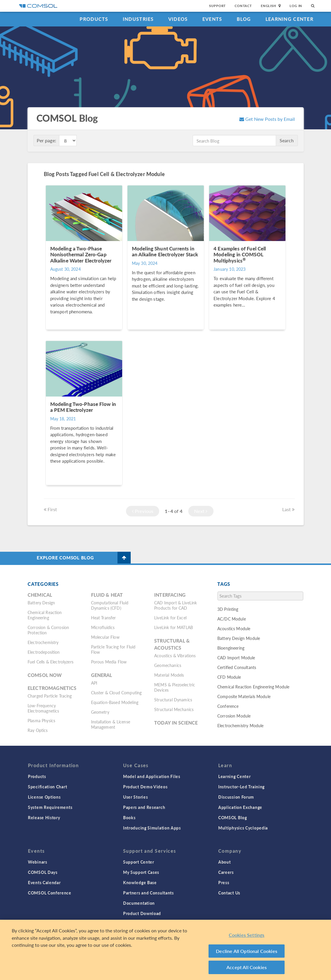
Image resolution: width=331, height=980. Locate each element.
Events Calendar (44, 882)
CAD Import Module (236, 658)
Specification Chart (47, 787)
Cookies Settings (247, 935)
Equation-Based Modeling (115, 702)
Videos (178, 19)
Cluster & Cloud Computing (116, 693)
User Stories (135, 797)
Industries (138, 19)
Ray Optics (38, 730)
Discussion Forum (236, 797)
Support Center (139, 862)
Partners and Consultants (148, 893)
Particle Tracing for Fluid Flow (113, 649)
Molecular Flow (105, 637)
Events (212, 19)
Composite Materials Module (244, 696)
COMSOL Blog (233, 817)
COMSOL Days (43, 872)
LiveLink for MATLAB (174, 627)
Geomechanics (168, 665)
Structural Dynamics (173, 700)
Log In (296, 6)
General (102, 675)
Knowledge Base (140, 882)
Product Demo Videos (145, 787)
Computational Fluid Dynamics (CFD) (110, 605)
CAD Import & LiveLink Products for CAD (175, 605)
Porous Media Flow (109, 662)
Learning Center (289, 19)
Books (129, 817)
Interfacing (170, 595)
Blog (244, 19)
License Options (44, 797)
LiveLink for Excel (170, 618)
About (225, 862)
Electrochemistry (43, 642)
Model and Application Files (152, 776)
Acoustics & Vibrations (175, 655)
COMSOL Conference (50, 893)
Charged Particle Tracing (50, 696)
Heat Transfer (104, 618)
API (94, 683)
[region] (165, 950)
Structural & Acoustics (172, 644)
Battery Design (41, 603)
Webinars (38, 862)
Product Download (142, 913)
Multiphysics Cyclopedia (243, 828)
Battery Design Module (239, 638)
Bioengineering (231, 648)
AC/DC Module (232, 619)
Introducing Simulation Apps (152, 828)
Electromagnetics (52, 688)
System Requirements (50, 807)
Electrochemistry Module (240, 725)
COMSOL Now (45, 675)
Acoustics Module (234, 628)
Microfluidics (103, 627)
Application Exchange (240, 807)
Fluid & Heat (107, 595)
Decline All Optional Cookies (247, 951)
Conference (228, 706)
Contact (243, 6)
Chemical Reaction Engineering (45, 615)
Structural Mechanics (174, 709)
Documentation (139, 903)
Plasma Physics (41, 720)
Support (217, 6)
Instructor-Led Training (241, 787)
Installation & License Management (111, 724)
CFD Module (229, 677)
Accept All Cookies (247, 967)
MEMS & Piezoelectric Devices (175, 687)
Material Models (169, 675)
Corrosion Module (234, 716)
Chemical (40, 595)
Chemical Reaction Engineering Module (253, 687)
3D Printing (228, 609)
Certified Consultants (237, 667)
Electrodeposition (44, 652)
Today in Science (176, 723)
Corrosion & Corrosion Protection (48, 630)
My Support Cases (141, 872)
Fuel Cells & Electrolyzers (51, 662)
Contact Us (229, 893)
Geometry (100, 712)
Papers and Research (144, 807)
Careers (226, 872)
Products (94, 19)
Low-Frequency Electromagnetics (43, 708)
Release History (44, 817)
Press (224, 882)
